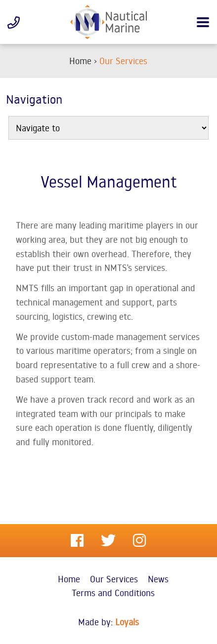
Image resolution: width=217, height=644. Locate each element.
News (158, 579)
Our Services (114, 579)
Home (69, 579)
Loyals (127, 622)
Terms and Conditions (113, 593)
